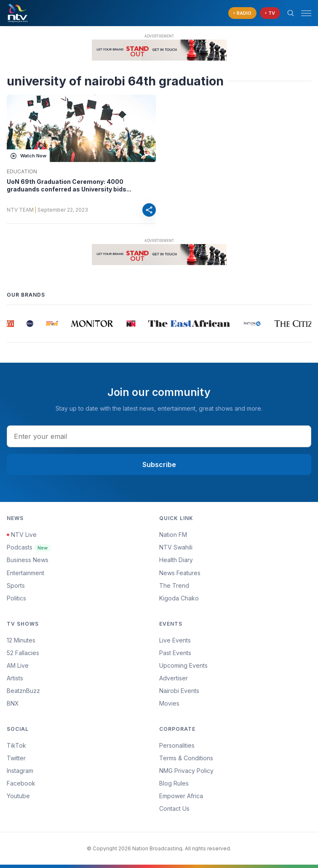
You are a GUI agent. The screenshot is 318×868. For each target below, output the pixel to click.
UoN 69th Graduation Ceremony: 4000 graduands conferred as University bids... (69, 185)
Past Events (175, 653)
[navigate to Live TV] (270, 13)
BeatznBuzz (23, 691)
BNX (13, 703)
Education (22, 172)
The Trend (174, 585)
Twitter (16, 758)
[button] (303, 13)
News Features (180, 573)
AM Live (18, 665)
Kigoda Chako (179, 598)
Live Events (175, 640)
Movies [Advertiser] (169, 703)
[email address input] (159, 436)
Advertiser (174, 678)
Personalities (177, 745)
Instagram (20, 771)
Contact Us (174, 808)
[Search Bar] (291, 13)
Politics (16, 598)
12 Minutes (21, 640)
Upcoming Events (183, 665)
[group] (11, 324)
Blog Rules (174, 783)
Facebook (21, 783)
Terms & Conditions (186, 758)
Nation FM (173, 535)
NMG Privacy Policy (186, 771)
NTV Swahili (176, 547)
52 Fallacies (23, 653)
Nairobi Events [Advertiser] (179, 691)
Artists (15, 678)
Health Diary (176, 560)
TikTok (16, 745)
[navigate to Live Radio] (242, 13)
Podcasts (29, 547)
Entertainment (25, 573)
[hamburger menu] (306, 13)
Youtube (18, 796)
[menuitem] (235, 691)
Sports (16, 585)
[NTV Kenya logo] (17, 13)
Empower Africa (181, 796)
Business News (28, 560)
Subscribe (159, 465)
